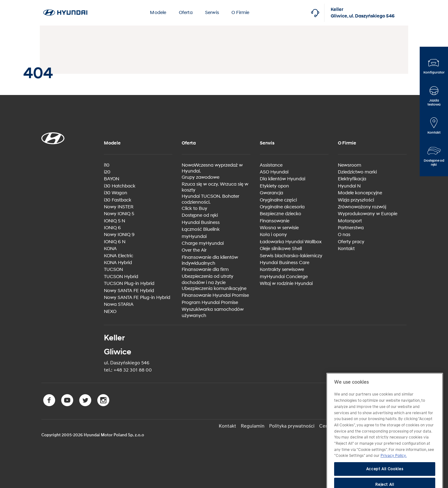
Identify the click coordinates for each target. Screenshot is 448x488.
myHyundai (194, 237)
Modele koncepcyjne (360, 193)
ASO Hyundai (274, 172)
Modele (158, 13)
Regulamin (253, 426)
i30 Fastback (118, 200)
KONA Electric (119, 256)
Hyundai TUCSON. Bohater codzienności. (210, 199)
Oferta (186, 13)
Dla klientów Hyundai (282, 179)
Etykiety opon (274, 186)
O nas (344, 235)
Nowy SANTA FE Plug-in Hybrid (137, 298)
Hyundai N (349, 186)
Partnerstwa (351, 228)
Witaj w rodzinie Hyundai (286, 284)
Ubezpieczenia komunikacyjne (214, 289)
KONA (110, 249)
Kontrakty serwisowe (282, 270)
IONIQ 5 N (114, 221)
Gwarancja (271, 193)
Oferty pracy (351, 242)
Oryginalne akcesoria (282, 207)
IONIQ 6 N (115, 242)
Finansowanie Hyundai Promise (215, 295)
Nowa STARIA (119, 304)
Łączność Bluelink (201, 229)
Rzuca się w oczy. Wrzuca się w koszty (215, 187)
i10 (107, 165)
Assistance (271, 165)
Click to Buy (194, 208)
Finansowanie (275, 221)
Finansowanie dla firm (205, 270)
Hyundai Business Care (285, 263)
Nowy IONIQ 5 (119, 214)
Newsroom (350, 165)
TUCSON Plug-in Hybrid (129, 284)
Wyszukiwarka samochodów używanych (213, 313)
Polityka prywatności (292, 426)
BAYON (112, 179)
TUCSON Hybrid (121, 277)
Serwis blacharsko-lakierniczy (291, 256)
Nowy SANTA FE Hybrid (129, 291)
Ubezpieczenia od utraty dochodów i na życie (208, 280)
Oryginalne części (278, 200)
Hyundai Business (201, 223)
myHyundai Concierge (284, 277)
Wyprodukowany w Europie (368, 214)
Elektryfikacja (352, 179)
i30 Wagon (116, 193)
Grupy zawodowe (201, 177)
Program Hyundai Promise (210, 303)
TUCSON (113, 270)
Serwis (212, 13)
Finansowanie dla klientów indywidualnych (210, 261)
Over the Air (194, 250)
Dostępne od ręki (200, 215)
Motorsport (350, 221)
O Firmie (240, 13)
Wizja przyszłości (356, 200)
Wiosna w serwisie (279, 228)
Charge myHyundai (203, 243)
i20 (107, 172)
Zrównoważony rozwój (362, 207)
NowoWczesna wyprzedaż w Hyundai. (212, 168)
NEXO (110, 312)
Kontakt (346, 249)
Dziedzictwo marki (357, 172)
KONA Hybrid (118, 263)
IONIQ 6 (112, 228)
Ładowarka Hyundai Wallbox (291, 242)
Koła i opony (273, 235)
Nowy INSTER (119, 207)
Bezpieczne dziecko (280, 214)
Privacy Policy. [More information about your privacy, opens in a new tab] (394, 470)
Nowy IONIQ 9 (119, 235)
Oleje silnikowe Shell (281, 249)
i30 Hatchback (120, 186)
